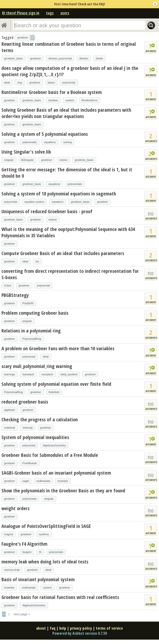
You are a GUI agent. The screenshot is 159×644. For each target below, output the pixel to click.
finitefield (54, 392)
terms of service (109, 628)
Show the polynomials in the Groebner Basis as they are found (63, 491)
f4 (40, 552)
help (63, 628)
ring (20, 83)
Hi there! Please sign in (21, 13)
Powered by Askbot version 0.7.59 (80, 633)
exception (47, 374)
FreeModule (30, 463)
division (84, 58)
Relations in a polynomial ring (31, 331)
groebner (36, 58)
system (70, 100)
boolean (53, 100)
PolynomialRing (32, 339)
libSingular (27, 160)
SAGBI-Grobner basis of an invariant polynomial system (56, 473)
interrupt (28, 428)
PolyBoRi (28, 303)
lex (37, 261)
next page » (22, 614)
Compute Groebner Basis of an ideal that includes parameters (63, 253)
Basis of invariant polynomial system (38, 579)
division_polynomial (60, 58)
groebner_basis (13, 58)
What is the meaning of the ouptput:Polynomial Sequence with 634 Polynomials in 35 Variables (68, 232)
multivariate (43, 481)
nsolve (63, 160)
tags (50, 13)
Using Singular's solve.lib (26, 152)
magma (9, 534)
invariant (63, 481)
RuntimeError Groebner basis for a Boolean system (52, 92)
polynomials (30, 142)
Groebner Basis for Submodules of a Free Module (50, 455)
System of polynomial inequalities (35, 437)
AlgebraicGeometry (54, 445)
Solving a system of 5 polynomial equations (45, 134)
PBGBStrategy (15, 295)
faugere (27, 552)
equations (50, 142)
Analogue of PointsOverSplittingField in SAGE (46, 526)
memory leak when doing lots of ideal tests (45, 562)
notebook (10, 428)
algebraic (10, 410)
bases (51, 83)
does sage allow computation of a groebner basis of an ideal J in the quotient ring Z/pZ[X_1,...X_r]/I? (70, 71)
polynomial (69, 83)
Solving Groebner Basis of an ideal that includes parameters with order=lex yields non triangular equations (66, 113)
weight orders (15, 508)
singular (9, 160)
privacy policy (81, 628)
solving (68, 142)
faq (53, 628)
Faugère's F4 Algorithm (24, 544)
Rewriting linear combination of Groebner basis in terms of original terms (69, 47)
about (41, 628)
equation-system (35, 202)
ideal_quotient (69, 374)
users (65, 13)
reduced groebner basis (25, 402)
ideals (99, 58)
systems (44, 534)
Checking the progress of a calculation (40, 419)
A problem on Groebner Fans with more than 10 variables (58, 348)
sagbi (26, 481)
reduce (53, 220)
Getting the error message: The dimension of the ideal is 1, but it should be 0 (67, 173)
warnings (10, 374)
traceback (28, 374)
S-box (8, 285)
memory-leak (12, 570)
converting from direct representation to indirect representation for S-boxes (70, 274)
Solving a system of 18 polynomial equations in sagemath (59, 194)
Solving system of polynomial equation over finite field (56, 384)
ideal (7, 83)
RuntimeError (90, 100)
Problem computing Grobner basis (35, 313)
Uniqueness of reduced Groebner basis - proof (47, 211)
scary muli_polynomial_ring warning (37, 366)
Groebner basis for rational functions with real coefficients (60, 597)
